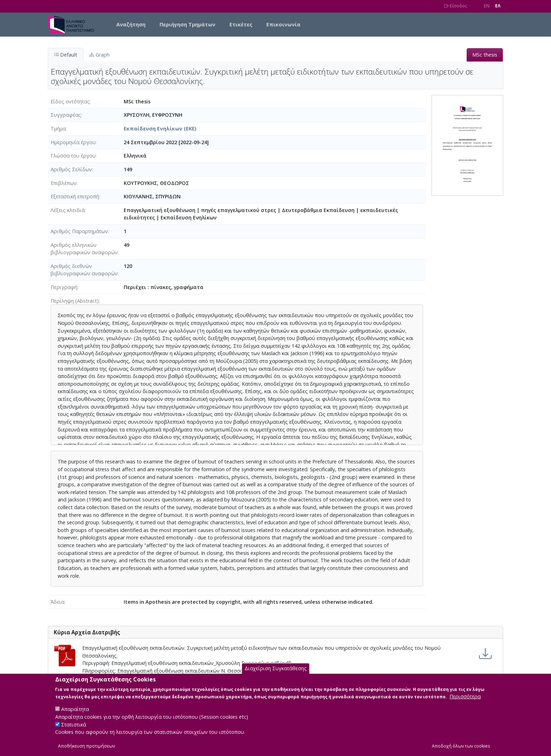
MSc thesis (485, 55)
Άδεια (57, 602)
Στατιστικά (74, 731)
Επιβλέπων (64, 183)
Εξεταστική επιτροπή (75, 196)
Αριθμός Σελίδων (71, 169)
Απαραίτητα (75, 715)
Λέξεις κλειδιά (68, 210)
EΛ (498, 6)
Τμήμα (58, 129)
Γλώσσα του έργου (73, 156)
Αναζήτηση (131, 24)
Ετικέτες (241, 24)
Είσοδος (456, 6)
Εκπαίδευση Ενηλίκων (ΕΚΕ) (160, 129)
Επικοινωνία (283, 24)
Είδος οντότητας (70, 101)
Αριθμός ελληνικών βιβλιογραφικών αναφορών (84, 249)
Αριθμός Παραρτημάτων (79, 231)
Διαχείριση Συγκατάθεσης (276, 675)
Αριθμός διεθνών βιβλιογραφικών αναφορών (84, 270)
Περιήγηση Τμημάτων (187, 24)
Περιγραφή (64, 287)
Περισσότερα (465, 703)
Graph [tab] (99, 55)
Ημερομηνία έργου (73, 142)
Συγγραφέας (66, 115)
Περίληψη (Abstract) (75, 301)
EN (487, 6)
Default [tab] (66, 55)
